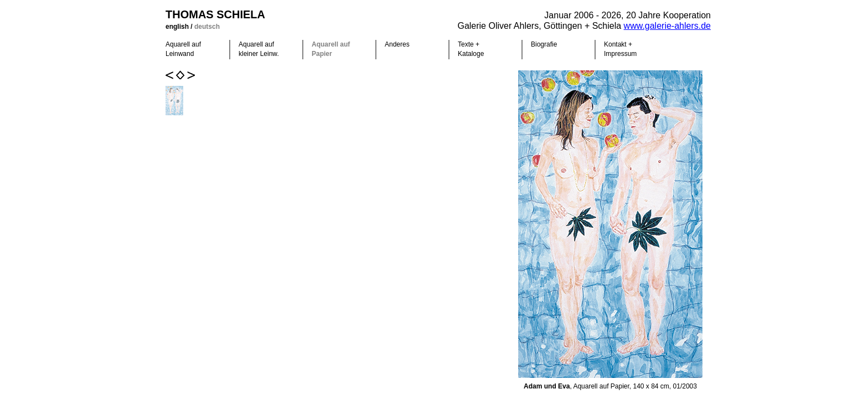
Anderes (397, 44)
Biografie (544, 44)
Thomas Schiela (215, 14)
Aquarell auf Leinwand (183, 49)
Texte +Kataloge (471, 49)
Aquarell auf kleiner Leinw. (259, 49)
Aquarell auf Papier (331, 49)
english (178, 27)
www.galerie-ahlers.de (667, 26)
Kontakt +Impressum (620, 49)
